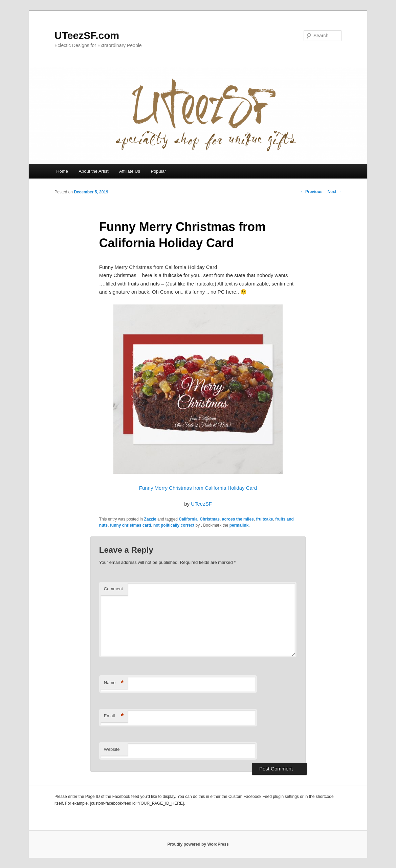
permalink (239, 525)
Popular (158, 171)
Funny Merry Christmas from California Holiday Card (198, 488)
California (188, 519)
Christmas (210, 519)
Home (62, 171)
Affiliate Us (130, 171)
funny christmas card (130, 525)
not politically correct (174, 525)
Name (114, 683)
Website (112, 749)
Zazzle (150, 519)
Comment (113, 589)
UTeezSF (201, 504)
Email (114, 716)
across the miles (238, 519)
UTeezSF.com (87, 35)
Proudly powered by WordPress (198, 844)
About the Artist (93, 171)
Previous (311, 192)
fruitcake (264, 519)
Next (335, 192)
